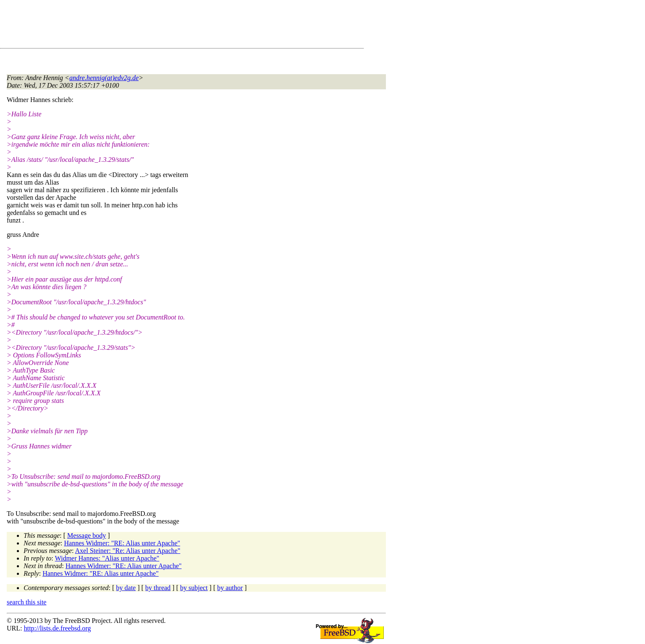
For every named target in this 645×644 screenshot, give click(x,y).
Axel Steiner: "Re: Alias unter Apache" (128, 551)
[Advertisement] (160, 26)
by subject (194, 588)
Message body (87, 535)
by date (126, 588)
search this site (27, 602)
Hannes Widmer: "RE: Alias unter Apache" (122, 543)
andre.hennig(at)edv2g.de (104, 78)
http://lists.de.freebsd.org (57, 628)
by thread (158, 588)
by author (230, 588)
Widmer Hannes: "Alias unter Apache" (107, 558)
